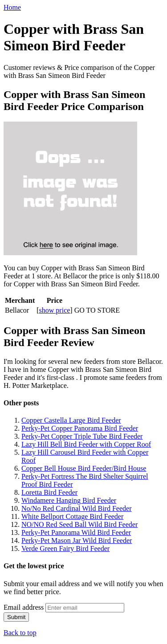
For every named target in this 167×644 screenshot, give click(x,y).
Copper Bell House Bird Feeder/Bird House (84, 468)
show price (55, 310)
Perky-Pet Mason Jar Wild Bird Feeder (77, 540)
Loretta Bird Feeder (49, 492)
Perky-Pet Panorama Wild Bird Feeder (76, 532)
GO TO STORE (97, 310)
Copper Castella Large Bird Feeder (71, 420)
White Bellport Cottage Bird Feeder (72, 516)
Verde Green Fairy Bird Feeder (65, 548)
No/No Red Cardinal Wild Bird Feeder (76, 508)
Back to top (20, 633)
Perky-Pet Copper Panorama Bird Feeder (80, 428)
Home (12, 7)
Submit (16, 617)
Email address (24, 607)
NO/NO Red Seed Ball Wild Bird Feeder (79, 524)
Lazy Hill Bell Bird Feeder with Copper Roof (86, 444)
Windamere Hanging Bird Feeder (69, 500)
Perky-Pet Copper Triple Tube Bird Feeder (82, 436)
